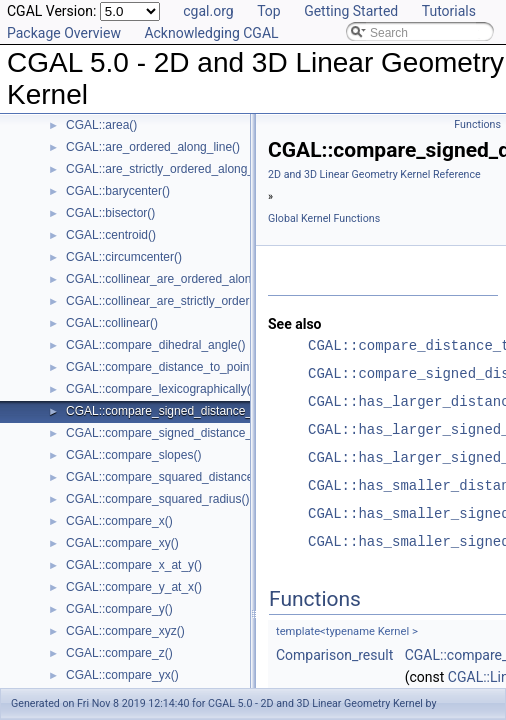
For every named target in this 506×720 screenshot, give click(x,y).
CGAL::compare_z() (119, 653)
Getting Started (351, 11)
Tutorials (449, 11)
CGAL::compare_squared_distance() (163, 477)
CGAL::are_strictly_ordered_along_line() (173, 169)
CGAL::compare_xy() (122, 543)
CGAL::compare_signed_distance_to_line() (180, 411)
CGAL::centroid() (111, 235)
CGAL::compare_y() (119, 609)
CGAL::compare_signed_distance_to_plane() (186, 433)
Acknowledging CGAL (211, 33)
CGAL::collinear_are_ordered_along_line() (178, 279)
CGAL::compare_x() (119, 521)
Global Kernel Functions (324, 218)
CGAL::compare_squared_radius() (157, 499)
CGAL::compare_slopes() (133, 455)
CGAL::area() (101, 125)
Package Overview (64, 33)
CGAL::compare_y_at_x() (134, 587)
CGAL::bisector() (110, 213)
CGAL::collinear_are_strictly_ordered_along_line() (199, 301)
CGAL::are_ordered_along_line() (153, 147)
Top (269, 11)
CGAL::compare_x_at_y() (134, 565)
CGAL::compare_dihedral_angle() (155, 345)
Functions (477, 124)
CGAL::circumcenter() (124, 257)
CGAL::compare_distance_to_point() (163, 367)
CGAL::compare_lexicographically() (160, 389)
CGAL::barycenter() (118, 191)
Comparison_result (334, 655)
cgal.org (208, 11)
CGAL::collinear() (112, 323)
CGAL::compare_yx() (122, 675)
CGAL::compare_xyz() (125, 631)
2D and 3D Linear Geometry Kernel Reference (374, 174)
